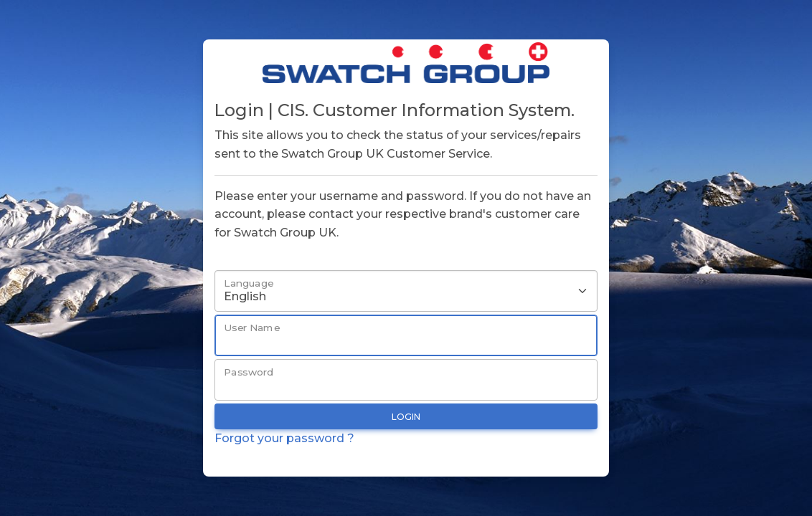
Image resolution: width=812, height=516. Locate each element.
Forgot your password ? (284, 438)
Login (406, 417)
